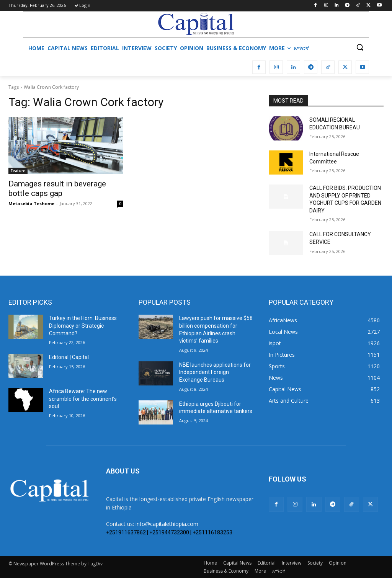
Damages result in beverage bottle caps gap (57, 189)
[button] (360, 47)
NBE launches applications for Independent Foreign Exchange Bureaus (215, 372)
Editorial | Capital (69, 357)
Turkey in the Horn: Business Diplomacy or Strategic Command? (83, 326)
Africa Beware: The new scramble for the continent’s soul (83, 399)
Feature (18, 171)
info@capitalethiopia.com (167, 524)
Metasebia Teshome (31, 203)
